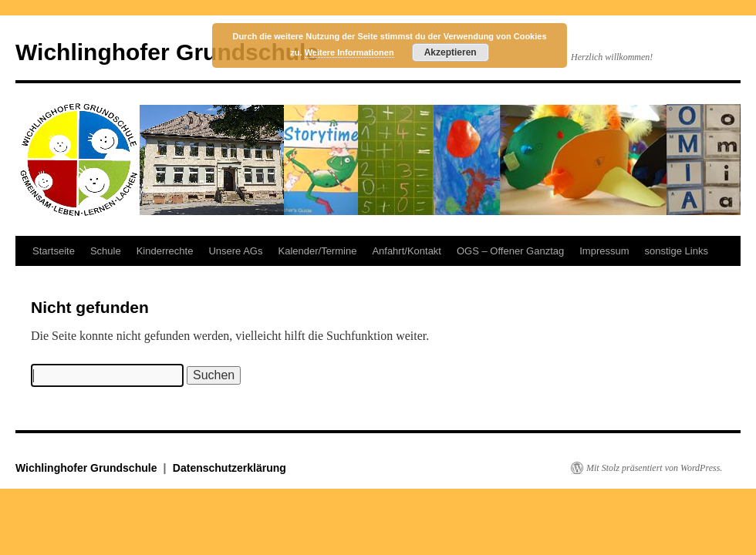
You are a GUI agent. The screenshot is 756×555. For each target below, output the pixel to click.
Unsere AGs (235, 251)
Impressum (604, 251)
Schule (106, 251)
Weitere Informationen (349, 52)
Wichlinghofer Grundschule (167, 52)
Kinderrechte (165, 251)
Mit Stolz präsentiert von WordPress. (654, 468)
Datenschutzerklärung (229, 468)
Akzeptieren (451, 52)
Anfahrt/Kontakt (407, 251)
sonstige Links (677, 251)
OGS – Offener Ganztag (510, 251)
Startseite (54, 251)
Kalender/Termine (317, 251)
